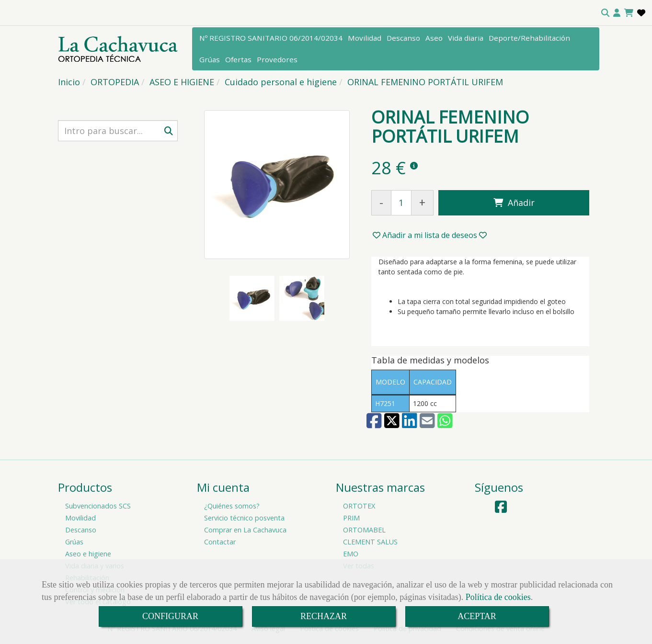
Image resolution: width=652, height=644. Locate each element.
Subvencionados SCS (98, 506)
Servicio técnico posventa (244, 518)
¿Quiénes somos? (232, 506)
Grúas (210, 59)
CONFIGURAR (170, 616)
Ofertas (238, 59)
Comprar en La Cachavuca (245, 530)
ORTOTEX (359, 506)
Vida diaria (466, 38)
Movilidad (365, 38)
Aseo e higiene (88, 554)
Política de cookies (498, 597)
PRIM (351, 518)
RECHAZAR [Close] (324, 616)
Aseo (434, 38)
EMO (351, 554)
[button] (617, 13)
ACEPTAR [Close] (477, 616)
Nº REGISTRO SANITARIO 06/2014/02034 (271, 38)
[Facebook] (501, 509)
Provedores (277, 59)
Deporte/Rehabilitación (529, 38)
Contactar (220, 542)
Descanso (403, 38)
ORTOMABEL (364, 530)
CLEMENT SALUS (370, 542)
